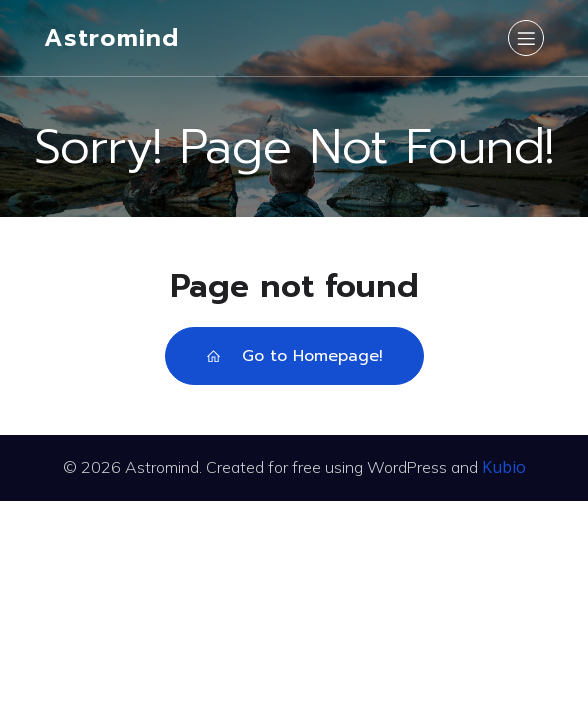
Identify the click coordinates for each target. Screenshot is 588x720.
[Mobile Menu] (526, 38)
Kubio (504, 467)
